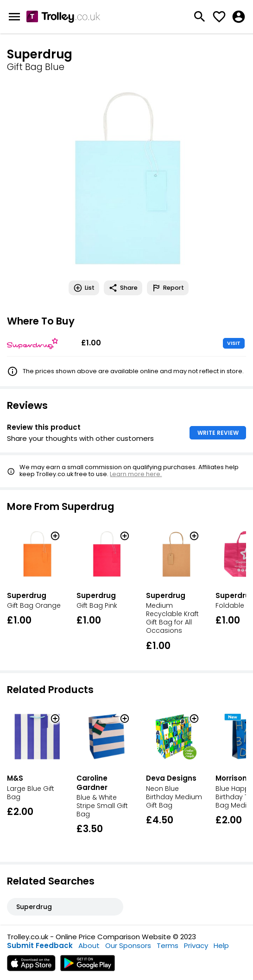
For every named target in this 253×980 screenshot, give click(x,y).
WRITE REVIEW (218, 433)
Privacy (196, 945)
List (84, 288)
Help (221, 945)
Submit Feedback (40, 945)
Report (168, 288)
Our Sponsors (128, 945)
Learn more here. (136, 474)
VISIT (234, 343)
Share (123, 288)
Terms (168, 945)
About (89, 945)
